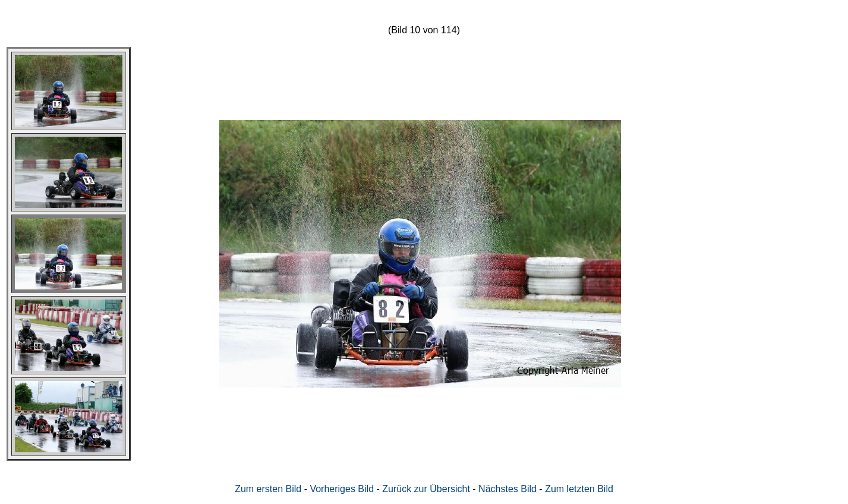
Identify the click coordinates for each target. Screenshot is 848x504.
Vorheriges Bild (342, 489)
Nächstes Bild (507, 489)
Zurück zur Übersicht (426, 489)
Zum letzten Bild (579, 489)
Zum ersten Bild (268, 489)
